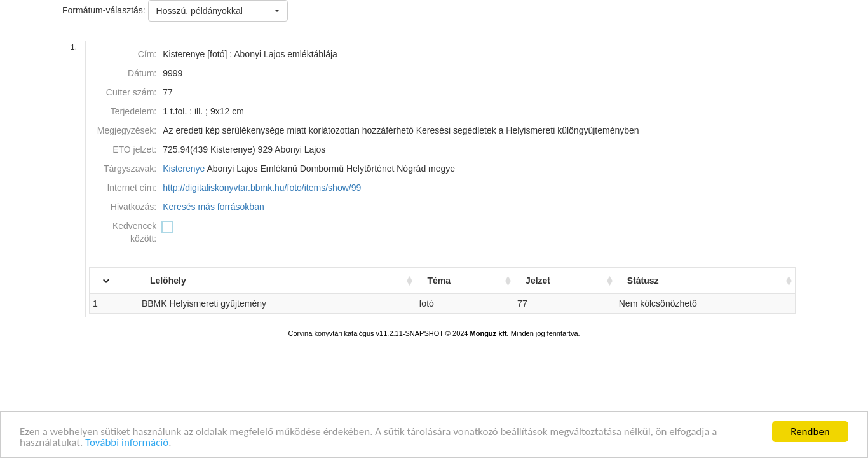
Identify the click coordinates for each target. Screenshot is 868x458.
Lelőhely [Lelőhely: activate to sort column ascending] (188, 281)
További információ (127, 444)
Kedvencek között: (134, 232)
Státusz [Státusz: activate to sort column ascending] (648, 281)
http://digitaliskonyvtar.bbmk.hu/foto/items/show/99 (262, 188)
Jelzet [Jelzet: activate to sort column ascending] (546, 281)
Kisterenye (184, 169)
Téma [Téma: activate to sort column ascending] (450, 281)
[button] (218, 11)
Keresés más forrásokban (214, 207)
